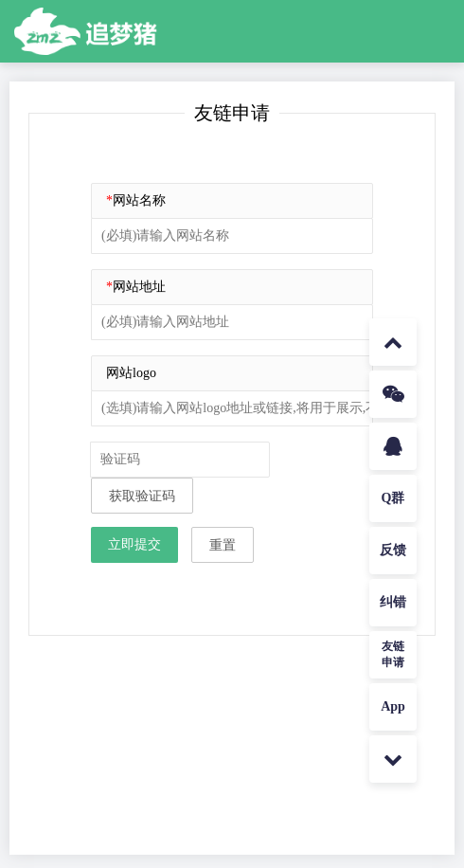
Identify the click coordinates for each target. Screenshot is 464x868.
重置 (223, 545)
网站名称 (136, 200)
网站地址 (136, 287)
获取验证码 (142, 496)
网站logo (131, 373)
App (393, 706)
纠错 (393, 602)
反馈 (393, 550)
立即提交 (134, 544)
